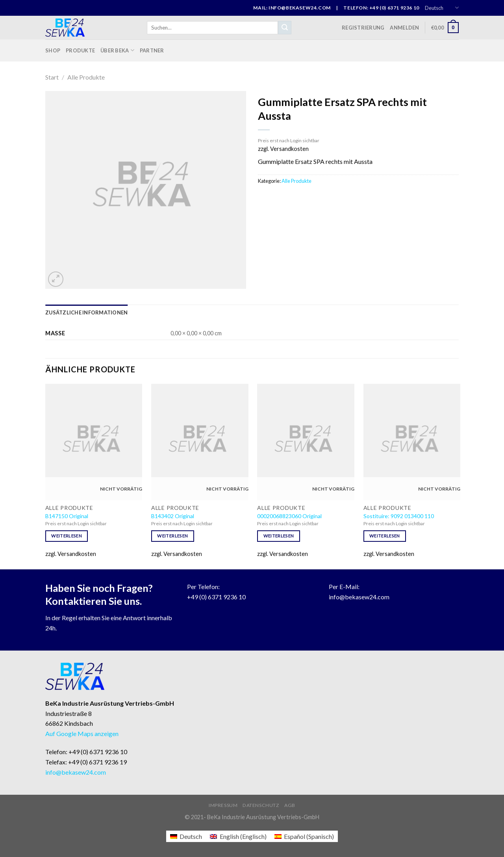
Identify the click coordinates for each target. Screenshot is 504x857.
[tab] (86, 312)
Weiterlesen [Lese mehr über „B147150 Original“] (67, 536)
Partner (152, 50)
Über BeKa (117, 50)
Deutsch (442, 8)
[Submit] (285, 28)
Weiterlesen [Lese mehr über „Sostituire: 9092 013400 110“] (385, 536)
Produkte (80, 50)
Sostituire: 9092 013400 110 (399, 516)
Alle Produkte (86, 77)
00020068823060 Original (289, 516)
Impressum (223, 805)
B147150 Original (67, 516)
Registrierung (363, 28)
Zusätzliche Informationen (86, 312)
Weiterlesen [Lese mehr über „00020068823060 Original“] (279, 536)
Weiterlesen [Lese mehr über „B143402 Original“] (172, 536)
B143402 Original (173, 516)
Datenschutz (261, 805)
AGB (290, 805)
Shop (53, 50)
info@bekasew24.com (359, 597)
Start (52, 77)
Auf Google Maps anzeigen (82, 733)
